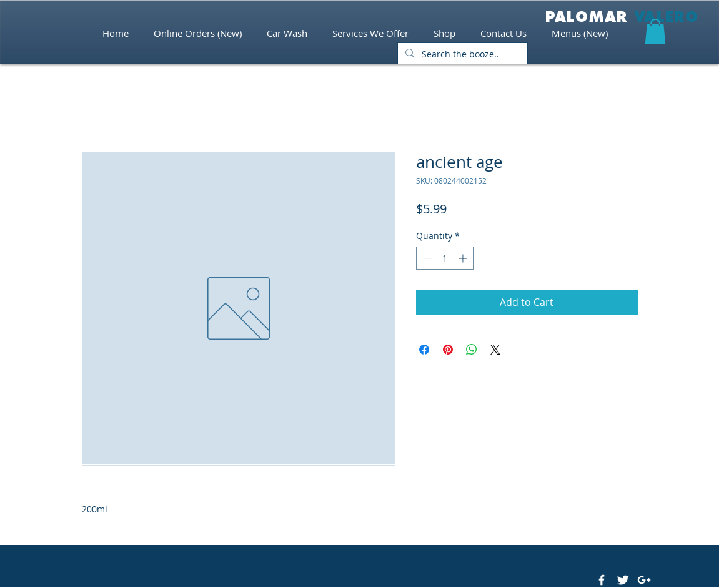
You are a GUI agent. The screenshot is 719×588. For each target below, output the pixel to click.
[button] (655, 32)
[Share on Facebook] (424, 350)
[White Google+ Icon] (644, 580)
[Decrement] (426, 258)
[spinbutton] (445, 258)
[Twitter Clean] (623, 580)
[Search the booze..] (461, 54)
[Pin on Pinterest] (448, 350)
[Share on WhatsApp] (472, 350)
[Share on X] (495, 350)
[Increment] (464, 258)
